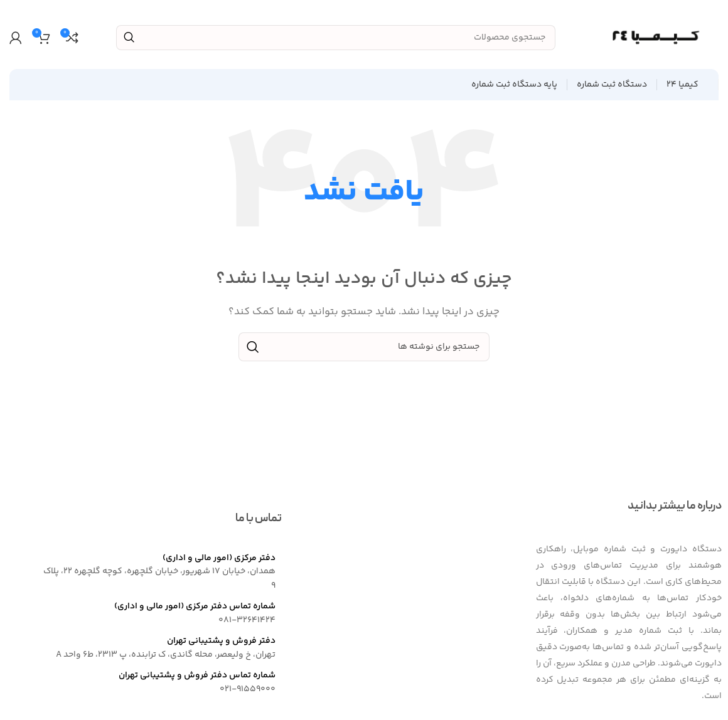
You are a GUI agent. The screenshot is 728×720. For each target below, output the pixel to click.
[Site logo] (656, 37)
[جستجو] (336, 38)
